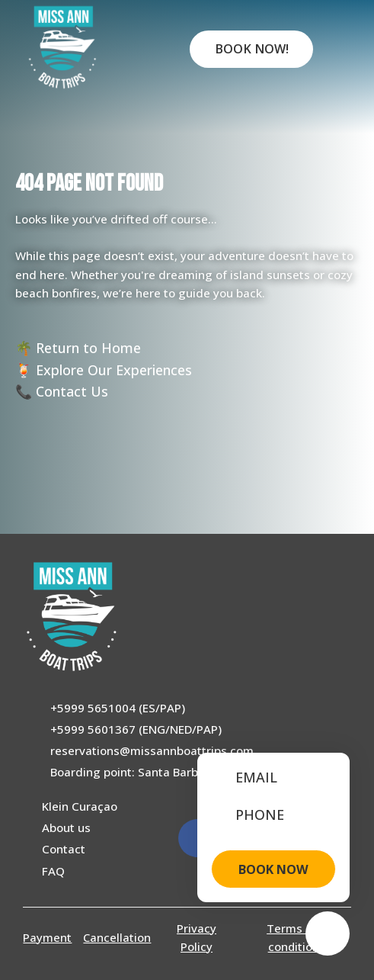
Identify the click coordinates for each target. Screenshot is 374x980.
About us (66, 827)
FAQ (53, 871)
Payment (47, 937)
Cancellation (117, 937)
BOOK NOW (273, 869)
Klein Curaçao (80, 806)
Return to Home (88, 348)
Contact (64, 849)
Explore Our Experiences (114, 370)
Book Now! (252, 49)
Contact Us (72, 391)
